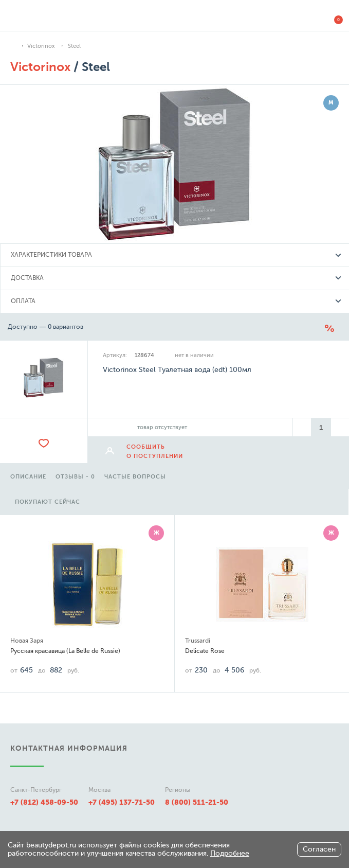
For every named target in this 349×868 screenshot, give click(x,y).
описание (28, 477)
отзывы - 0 (75, 477)
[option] (28, 476)
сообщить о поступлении (155, 451)
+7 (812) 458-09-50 (44, 802)
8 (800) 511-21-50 (197, 802)
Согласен (319, 849)
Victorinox (41, 46)
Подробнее (230, 853)
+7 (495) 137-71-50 (122, 802)
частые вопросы (135, 477)
